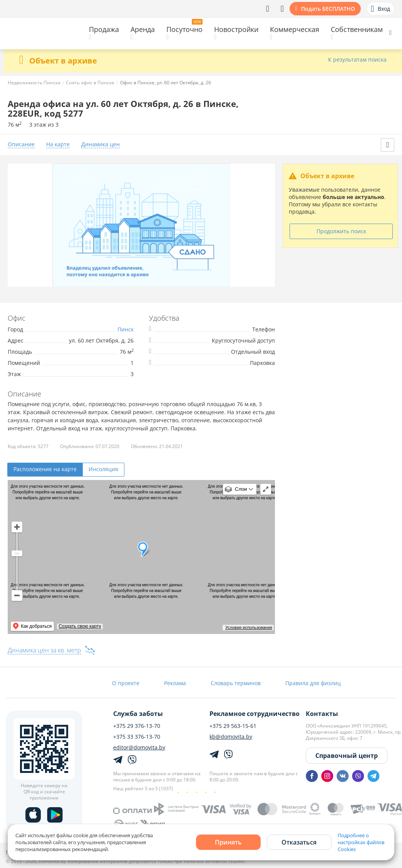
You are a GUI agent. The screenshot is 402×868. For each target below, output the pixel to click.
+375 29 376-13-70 (137, 726)
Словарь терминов (236, 683)
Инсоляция (103, 469)
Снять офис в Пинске (90, 83)
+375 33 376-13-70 (137, 737)
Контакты (322, 714)
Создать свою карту (80, 626)
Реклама (175, 683)
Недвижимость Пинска (34, 83)
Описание (21, 145)
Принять (228, 842)
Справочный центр (347, 756)
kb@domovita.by (231, 737)
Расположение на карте (45, 469)
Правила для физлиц (313, 683)
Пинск (126, 329)
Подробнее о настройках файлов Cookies (361, 842)
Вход (380, 9)
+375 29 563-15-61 (233, 726)
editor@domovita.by (139, 748)
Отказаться (299, 842)
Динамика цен (100, 145)
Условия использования (249, 627)
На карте (58, 145)
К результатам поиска (357, 60)
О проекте (126, 683)
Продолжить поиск (341, 231)
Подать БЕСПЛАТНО (328, 9)
